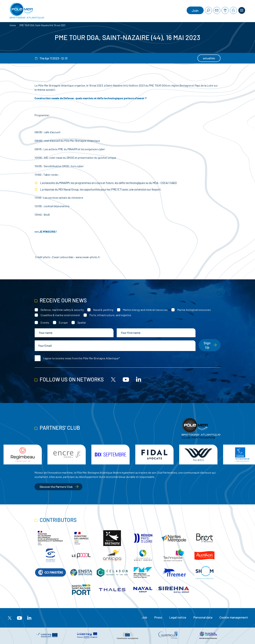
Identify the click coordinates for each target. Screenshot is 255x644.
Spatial (82, 322)
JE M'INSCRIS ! (48, 232)
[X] (113, 379)
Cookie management (234, 617)
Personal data (203, 617)
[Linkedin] (138, 379)
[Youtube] (126, 379)
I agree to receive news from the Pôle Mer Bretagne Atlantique (81, 358)
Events (45, 322)
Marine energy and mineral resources (145, 310)
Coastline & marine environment (60, 315)
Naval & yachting (103, 310)
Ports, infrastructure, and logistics (110, 315)
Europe (63, 322)
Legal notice (178, 617)
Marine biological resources (194, 310)
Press (158, 617)
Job (144, 617)
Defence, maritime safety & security (62, 310)
